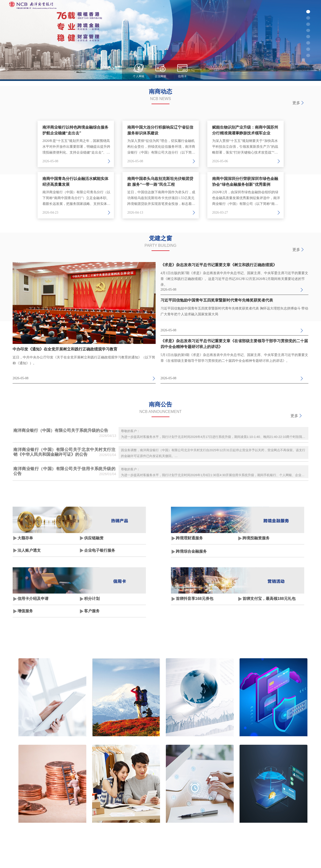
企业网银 (160, 76)
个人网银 (139, 76)
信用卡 (182, 76)
